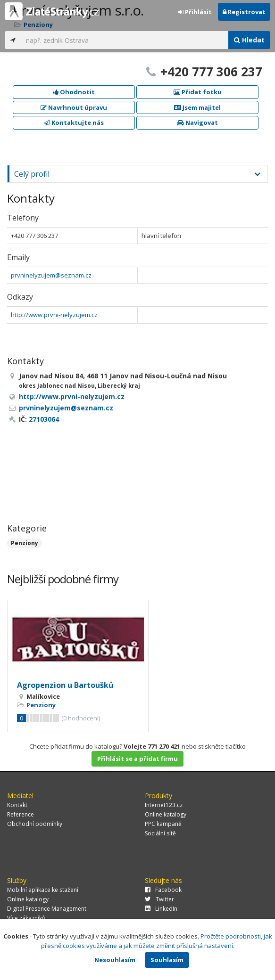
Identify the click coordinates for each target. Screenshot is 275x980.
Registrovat (244, 12)
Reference (21, 814)
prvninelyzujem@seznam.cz (51, 275)
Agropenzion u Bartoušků (65, 685)
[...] (125, 40)
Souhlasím (167, 960)
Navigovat (197, 122)
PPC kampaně (163, 824)
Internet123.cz (164, 805)
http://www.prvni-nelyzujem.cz (54, 315)
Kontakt (17, 805)
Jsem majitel (197, 107)
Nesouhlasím (115, 960)
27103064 (44, 419)
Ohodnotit (74, 92)
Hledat (249, 40)
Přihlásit (195, 12)
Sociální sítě (160, 833)
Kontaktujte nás (74, 122)
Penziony (25, 543)
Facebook (163, 890)
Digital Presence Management (47, 909)
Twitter (159, 899)
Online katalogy (166, 814)
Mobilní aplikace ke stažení (43, 890)
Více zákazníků (26, 918)
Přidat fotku (198, 92)
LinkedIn (161, 909)
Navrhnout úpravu (74, 107)
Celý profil (32, 174)
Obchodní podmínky (35, 824)
